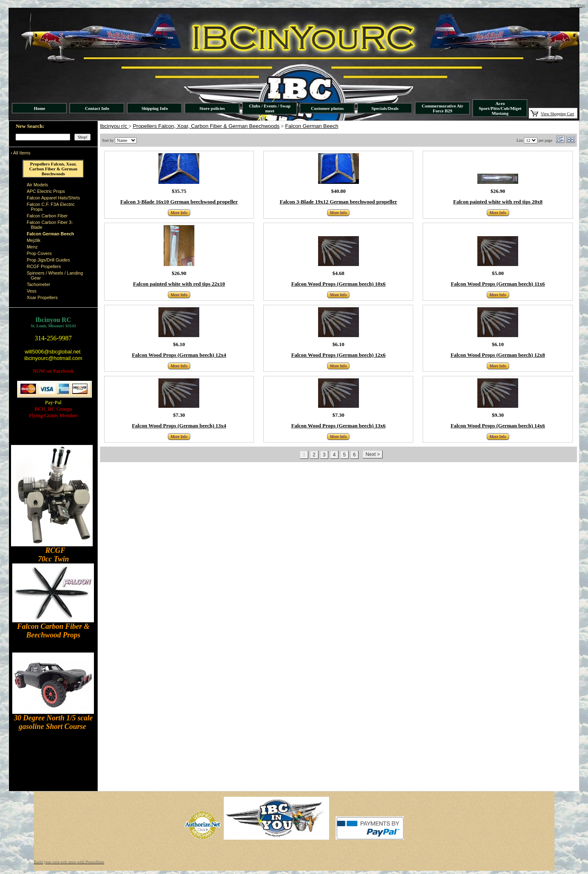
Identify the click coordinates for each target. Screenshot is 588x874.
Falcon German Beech (312, 126)
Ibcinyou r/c (114, 126)
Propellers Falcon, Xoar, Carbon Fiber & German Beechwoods (206, 126)
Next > (373, 454)
